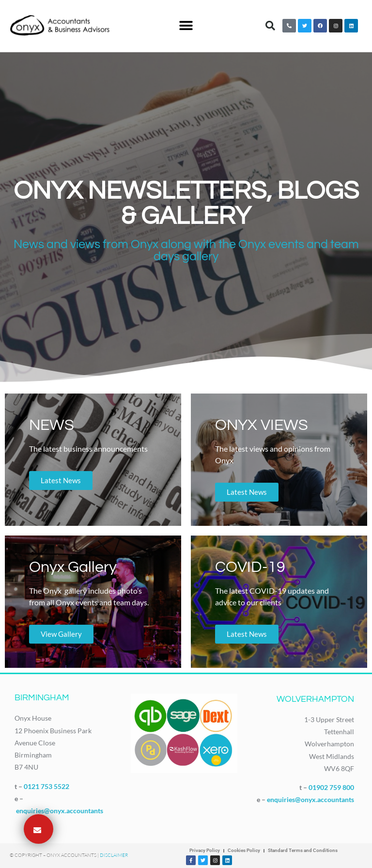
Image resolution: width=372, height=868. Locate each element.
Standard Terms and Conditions (303, 850)
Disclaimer (114, 855)
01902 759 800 (331, 787)
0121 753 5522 (46, 786)
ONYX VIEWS (262, 425)
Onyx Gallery (73, 567)
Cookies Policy (244, 850)
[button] (186, 26)
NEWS (52, 425)
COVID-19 (250, 567)
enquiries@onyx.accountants (60, 811)
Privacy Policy (205, 850)
